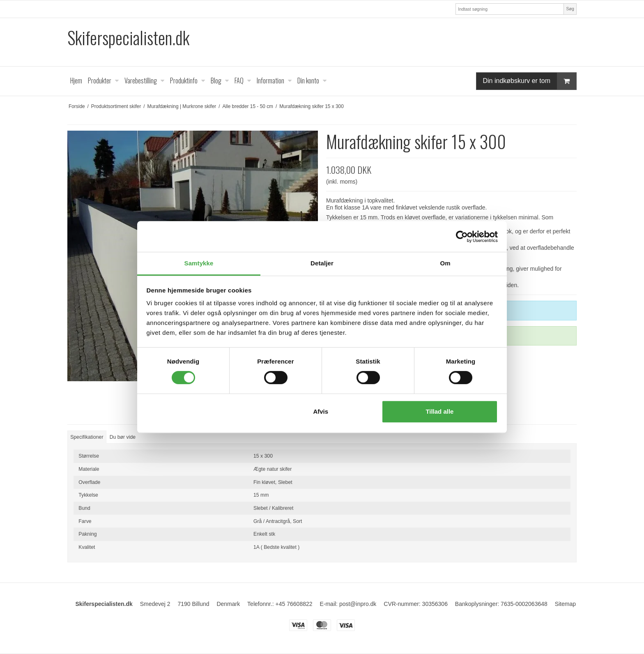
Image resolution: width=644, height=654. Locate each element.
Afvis (321, 411)
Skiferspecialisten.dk (128, 38)
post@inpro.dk (358, 604)
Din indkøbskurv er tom (530, 81)
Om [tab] (445, 263)
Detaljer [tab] (322, 263)
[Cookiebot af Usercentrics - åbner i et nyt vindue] (462, 237)
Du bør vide (123, 437)
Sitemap (565, 604)
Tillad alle (439, 411)
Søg (570, 9)
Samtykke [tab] (199, 263)
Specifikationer (87, 437)
